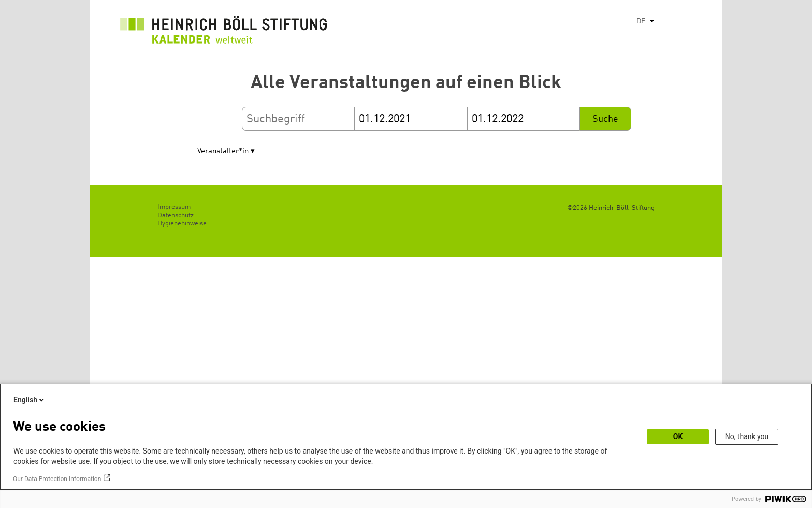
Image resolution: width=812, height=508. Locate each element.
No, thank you (747, 436)
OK (678, 436)
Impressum (174, 207)
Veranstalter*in (223, 152)
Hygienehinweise (182, 224)
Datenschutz (176, 215)
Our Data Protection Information (57, 479)
